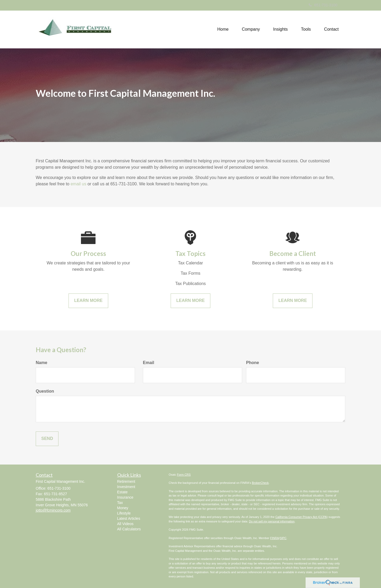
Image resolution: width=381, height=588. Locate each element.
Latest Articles (129, 518)
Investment (126, 487)
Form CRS (184, 475)
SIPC (283, 538)
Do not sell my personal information (272, 521)
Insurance (125, 497)
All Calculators (129, 529)
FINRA (275, 538)
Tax (120, 503)
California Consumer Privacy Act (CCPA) (302, 517)
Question (45, 391)
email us (79, 184)
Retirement (126, 481)
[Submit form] (47, 439)
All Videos (125, 524)
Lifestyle (124, 513)
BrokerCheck (260, 483)
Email (149, 363)
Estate (123, 492)
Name (42, 363)
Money (123, 508)
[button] (251, 29)
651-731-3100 (323, 5)
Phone (253, 363)
